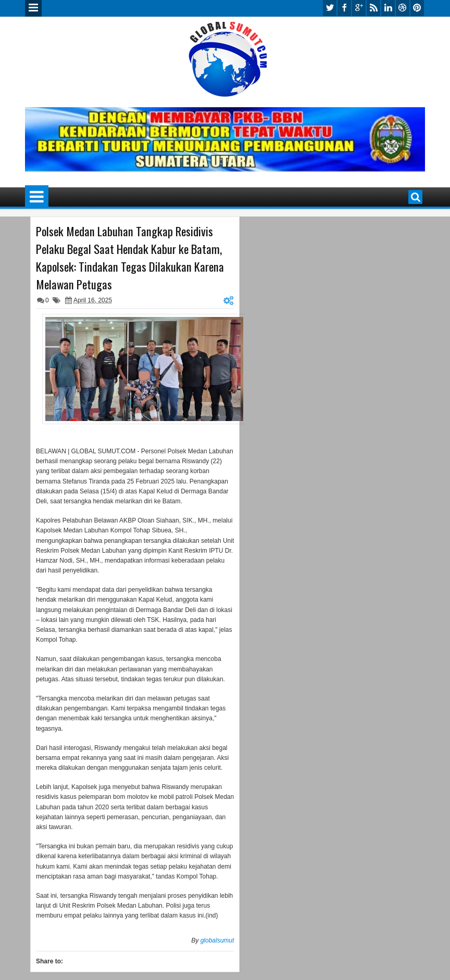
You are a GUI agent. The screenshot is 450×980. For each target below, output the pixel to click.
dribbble (403, 8)
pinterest (417, 8)
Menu (33, 8)
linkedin (388, 8)
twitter (330, 8)
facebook (344, 8)
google (359, 8)
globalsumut (217, 940)
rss (373, 8)
